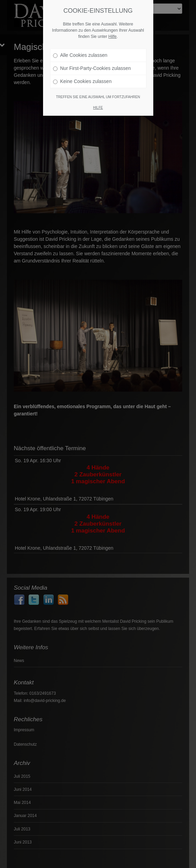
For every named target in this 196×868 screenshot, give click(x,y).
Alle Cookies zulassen (80, 52)
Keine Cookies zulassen (82, 78)
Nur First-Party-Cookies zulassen (92, 65)
